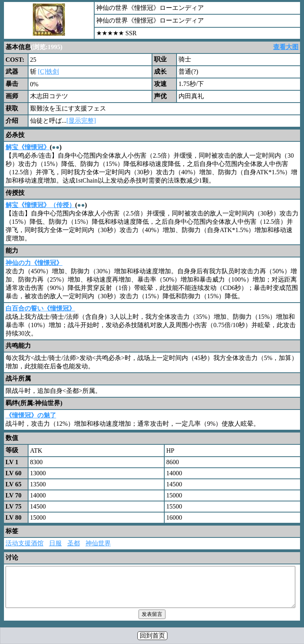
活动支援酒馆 (25, 543)
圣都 (74, 543)
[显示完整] (81, 121)
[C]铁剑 (48, 71)
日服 (55, 543)
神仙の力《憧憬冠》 (34, 263)
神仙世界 (98, 543)
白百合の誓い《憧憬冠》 (40, 308)
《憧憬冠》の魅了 (31, 415)
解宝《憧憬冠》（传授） (40, 205)
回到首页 (152, 635)
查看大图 (286, 47)
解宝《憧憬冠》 (28, 147)
